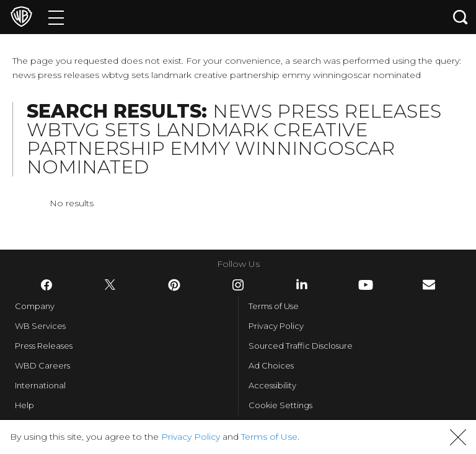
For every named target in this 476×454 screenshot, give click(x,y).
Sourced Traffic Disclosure (301, 346)
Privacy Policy (276, 326)
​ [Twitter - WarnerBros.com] (110, 285)
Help (24, 405)
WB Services (40, 326)
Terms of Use (274, 306)
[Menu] (56, 17)
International (40, 385)
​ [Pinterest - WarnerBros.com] (174, 285)
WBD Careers (42, 365)
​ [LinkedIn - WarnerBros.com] (302, 284)
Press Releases (44, 346)
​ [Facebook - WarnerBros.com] (46, 285)
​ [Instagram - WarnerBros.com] (238, 285)
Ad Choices (271, 365)
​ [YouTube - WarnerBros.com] (366, 285)
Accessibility (272, 385)
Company (35, 306)
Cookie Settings (280, 405)
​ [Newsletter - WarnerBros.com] (429, 285)
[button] (458, 437)
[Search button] (461, 17)
